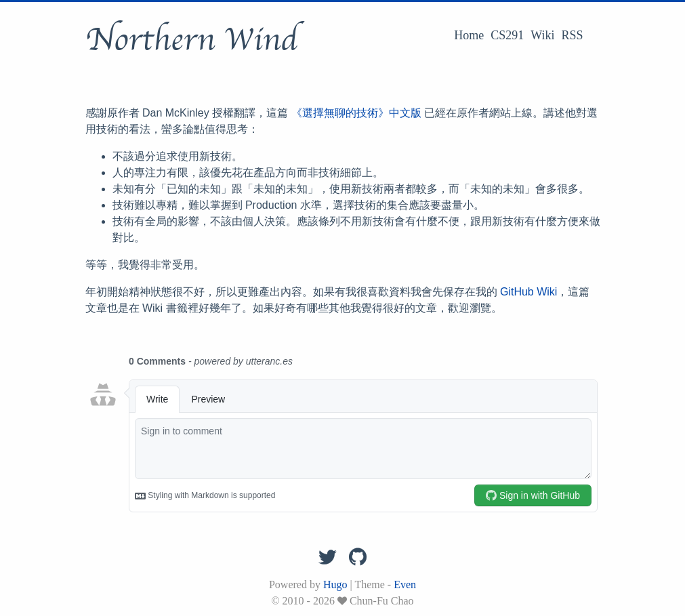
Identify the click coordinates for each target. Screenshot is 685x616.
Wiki (542, 35)
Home (469, 35)
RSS (572, 35)
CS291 (507, 35)
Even (405, 584)
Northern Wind (191, 40)
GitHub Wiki (528, 292)
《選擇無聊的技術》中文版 (356, 113)
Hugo (335, 584)
